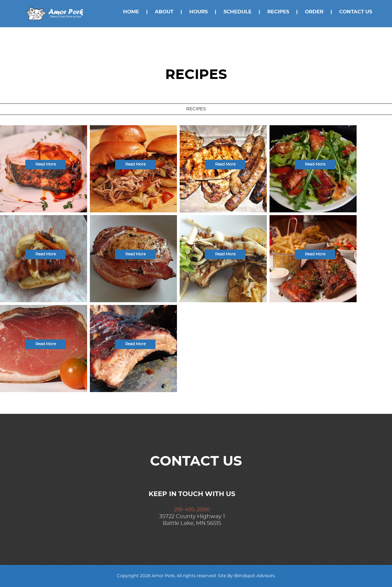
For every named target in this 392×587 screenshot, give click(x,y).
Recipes (278, 12)
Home (131, 12)
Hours (198, 12)
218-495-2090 (192, 510)
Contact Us (356, 12)
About (164, 12)
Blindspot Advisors (254, 576)
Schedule (238, 12)
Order (314, 12)
